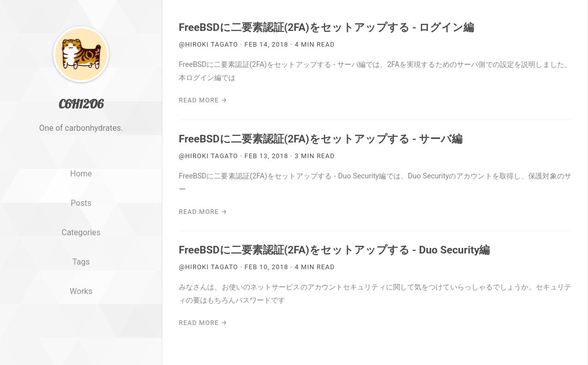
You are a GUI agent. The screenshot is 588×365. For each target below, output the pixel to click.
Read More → (203, 100)
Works (81, 311)
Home (81, 193)
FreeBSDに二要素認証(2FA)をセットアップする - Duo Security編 (334, 250)
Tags (81, 281)
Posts (81, 222)
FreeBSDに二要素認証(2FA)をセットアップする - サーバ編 (321, 139)
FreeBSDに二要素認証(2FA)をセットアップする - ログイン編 (326, 27)
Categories (81, 252)
